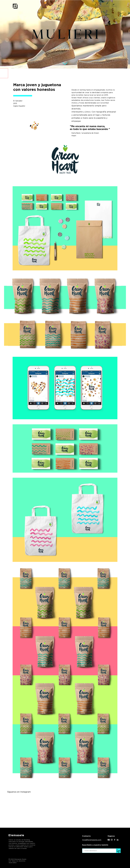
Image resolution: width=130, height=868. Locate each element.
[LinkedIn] (118, 840)
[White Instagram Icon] (112, 840)
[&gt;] (118, 851)
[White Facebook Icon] (115, 840)
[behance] (109, 840)
